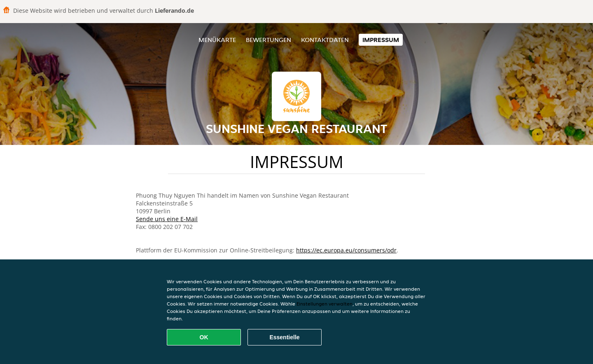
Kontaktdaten (325, 40)
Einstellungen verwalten (325, 304)
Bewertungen (268, 40)
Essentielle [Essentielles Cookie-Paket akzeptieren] (284, 337)
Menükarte (217, 40)
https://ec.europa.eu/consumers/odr (346, 250)
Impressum (381, 40)
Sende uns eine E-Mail (167, 219)
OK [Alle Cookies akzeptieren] (204, 337)
